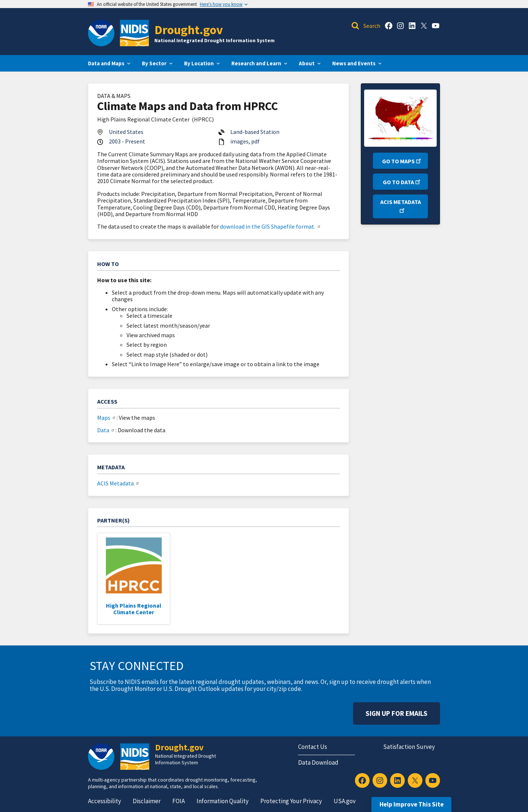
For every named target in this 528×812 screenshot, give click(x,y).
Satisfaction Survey (409, 747)
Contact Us (313, 747)
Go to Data (402, 181)
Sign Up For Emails (397, 713)
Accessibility (104, 801)
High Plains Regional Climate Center (134, 609)
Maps (107, 418)
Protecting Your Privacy (291, 801)
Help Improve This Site (412, 804)
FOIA (179, 801)
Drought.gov (189, 30)
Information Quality (223, 801)
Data (106, 430)
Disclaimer (147, 801)
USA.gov (345, 801)
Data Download (318, 762)
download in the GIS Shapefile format (271, 226)
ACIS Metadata (119, 483)
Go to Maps (402, 161)
